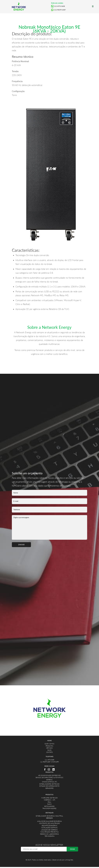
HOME (49, 741)
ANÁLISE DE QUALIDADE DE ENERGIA (49, 821)
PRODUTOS (49, 746)
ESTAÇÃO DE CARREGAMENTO (49, 786)
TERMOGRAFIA (49, 836)
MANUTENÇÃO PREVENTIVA (49, 832)
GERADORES (49, 788)
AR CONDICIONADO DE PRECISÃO (49, 775)
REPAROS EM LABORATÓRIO (49, 834)
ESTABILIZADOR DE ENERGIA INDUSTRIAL (49, 816)
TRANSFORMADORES (49, 808)
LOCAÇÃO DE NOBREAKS (49, 830)
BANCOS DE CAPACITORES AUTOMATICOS (49, 777)
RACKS (49, 804)
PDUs (49, 802)
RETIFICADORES (49, 806)
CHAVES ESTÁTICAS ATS (49, 782)
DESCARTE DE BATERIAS (49, 825)
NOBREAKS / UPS (49, 800)
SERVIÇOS (49, 748)
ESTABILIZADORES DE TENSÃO (49, 784)
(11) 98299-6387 (60, 10)
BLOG (49, 750)
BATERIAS (49, 780)
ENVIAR (21, 545)
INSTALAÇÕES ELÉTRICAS (49, 828)
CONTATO (49, 752)
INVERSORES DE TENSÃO (49, 798)
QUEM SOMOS (49, 744)
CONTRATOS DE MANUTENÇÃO (49, 823)
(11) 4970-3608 (59, 6)
